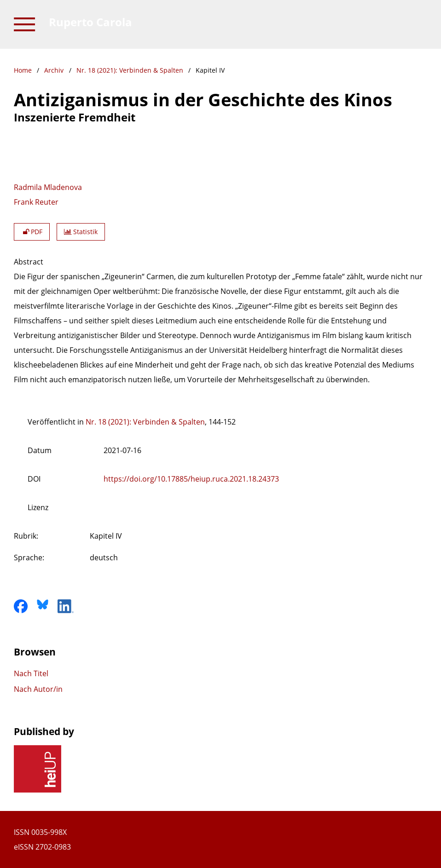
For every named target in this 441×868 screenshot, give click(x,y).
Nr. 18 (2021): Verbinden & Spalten (130, 70)
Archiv (54, 70)
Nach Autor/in (38, 689)
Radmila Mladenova (48, 187)
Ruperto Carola (90, 22)
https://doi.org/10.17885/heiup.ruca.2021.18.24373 (191, 479)
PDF (32, 232)
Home (23, 70)
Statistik (81, 232)
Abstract (29, 262)
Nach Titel (31, 673)
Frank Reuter (36, 202)
